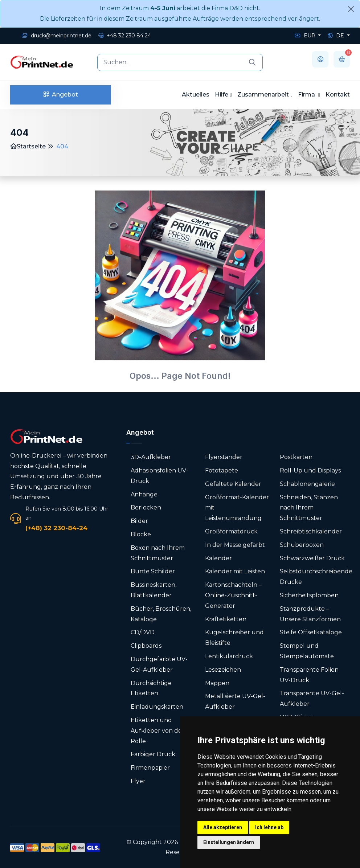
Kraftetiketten (226, 619)
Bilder (139, 521)
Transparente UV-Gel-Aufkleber (312, 699)
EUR (306, 36)
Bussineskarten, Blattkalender (154, 590)
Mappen (217, 683)
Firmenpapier (150, 768)
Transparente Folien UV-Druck (309, 675)
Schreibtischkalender (311, 531)
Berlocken (146, 507)
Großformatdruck (231, 531)
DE (337, 36)
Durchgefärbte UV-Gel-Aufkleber (159, 664)
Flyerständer (224, 457)
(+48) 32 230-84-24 (56, 528)
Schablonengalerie (307, 484)
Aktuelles (196, 95)
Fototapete (222, 470)
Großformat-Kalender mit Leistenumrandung (237, 508)
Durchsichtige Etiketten (151, 688)
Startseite (28, 146)
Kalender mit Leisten (235, 571)
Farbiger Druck (153, 754)
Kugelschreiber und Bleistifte (234, 638)
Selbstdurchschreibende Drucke (316, 577)
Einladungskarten (157, 707)
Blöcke (141, 534)
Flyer (138, 781)
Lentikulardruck (229, 656)
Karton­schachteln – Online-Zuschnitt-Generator (233, 595)
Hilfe (222, 95)
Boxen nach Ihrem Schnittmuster (158, 553)
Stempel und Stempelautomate (307, 651)
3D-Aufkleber (151, 457)
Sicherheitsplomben (309, 595)
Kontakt (338, 95)
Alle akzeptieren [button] (223, 827)
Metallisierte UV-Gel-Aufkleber (235, 701)
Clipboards (146, 646)
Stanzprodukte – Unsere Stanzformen (310, 614)
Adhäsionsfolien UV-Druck (159, 476)
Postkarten (296, 457)
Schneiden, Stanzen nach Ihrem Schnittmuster (309, 508)
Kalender (218, 558)
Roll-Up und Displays (310, 470)
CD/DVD (143, 632)
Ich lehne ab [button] (269, 827)
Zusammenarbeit (263, 95)
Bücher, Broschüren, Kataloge (161, 614)
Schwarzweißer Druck (312, 558)
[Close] (351, 9)
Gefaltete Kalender (233, 484)
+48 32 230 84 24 (125, 36)
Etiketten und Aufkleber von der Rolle (157, 731)
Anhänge (144, 494)
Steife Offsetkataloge (311, 632)
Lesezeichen (223, 670)
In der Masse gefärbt (235, 545)
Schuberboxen (302, 545)
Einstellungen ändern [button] (229, 842)
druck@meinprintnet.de (57, 36)
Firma (307, 95)
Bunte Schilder (153, 571)
